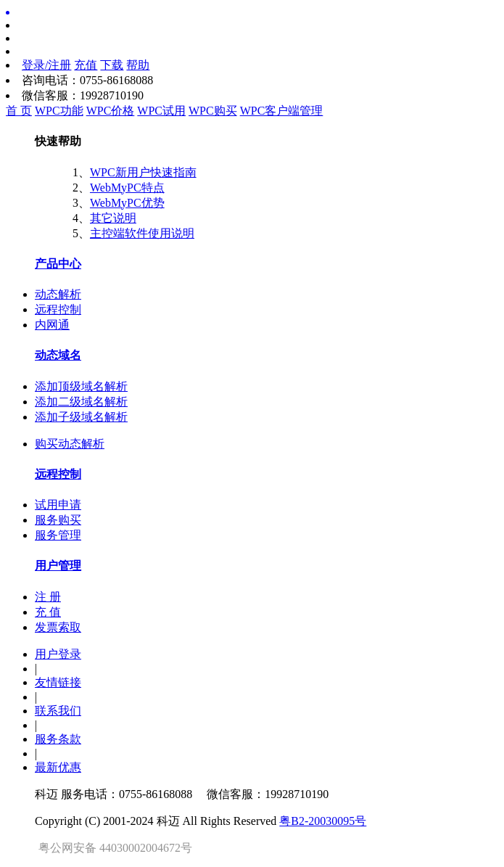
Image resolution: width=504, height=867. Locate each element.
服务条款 (58, 739)
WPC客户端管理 (282, 111)
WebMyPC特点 (127, 188)
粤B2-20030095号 (323, 821)
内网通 (52, 325)
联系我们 (58, 711)
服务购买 (58, 520)
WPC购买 (213, 111)
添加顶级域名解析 (81, 386)
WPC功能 (59, 111)
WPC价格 (111, 111)
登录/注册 (46, 65)
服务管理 (58, 535)
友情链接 (58, 682)
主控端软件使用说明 (142, 233)
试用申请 (58, 505)
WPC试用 (161, 111)
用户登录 (58, 654)
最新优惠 (58, 767)
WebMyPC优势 (127, 203)
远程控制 (58, 309)
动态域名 (58, 355)
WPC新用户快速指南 (143, 172)
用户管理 (58, 566)
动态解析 (58, 294)
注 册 (48, 597)
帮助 (138, 65)
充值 (86, 65)
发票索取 (58, 627)
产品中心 (58, 264)
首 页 (19, 111)
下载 (112, 65)
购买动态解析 (70, 444)
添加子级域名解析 (81, 417)
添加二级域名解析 (81, 402)
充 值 (48, 612)
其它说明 (113, 218)
